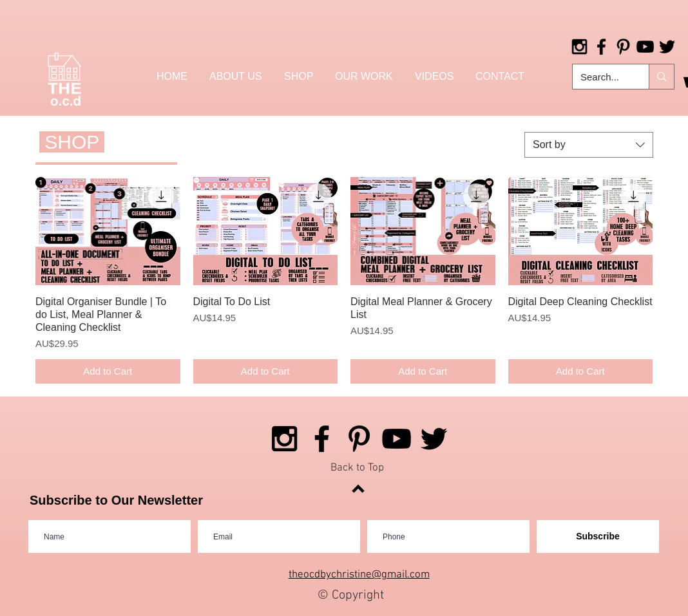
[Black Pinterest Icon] (623, 47)
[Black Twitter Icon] (667, 47)
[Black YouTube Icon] (645, 47)
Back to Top (357, 468)
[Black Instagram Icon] (579, 47)
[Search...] (601, 77)
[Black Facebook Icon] (601, 47)
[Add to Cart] (108, 372)
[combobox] (589, 145)
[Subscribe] (598, 537)
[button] (299, 76)
